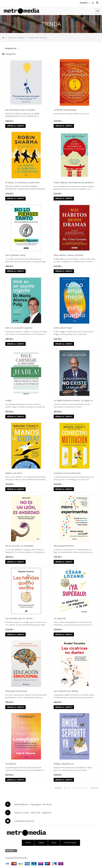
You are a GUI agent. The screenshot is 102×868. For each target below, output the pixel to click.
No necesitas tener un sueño (20, 110)
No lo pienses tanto (16, 255)
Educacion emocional (16, 691)
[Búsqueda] (97, 47)
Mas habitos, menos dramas (68, 255)
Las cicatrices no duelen (66, 691)
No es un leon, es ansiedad (19, 546)
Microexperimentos (64, 546)
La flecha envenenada (65, 110)
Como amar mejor (63, 328)
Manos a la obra (14, 473)
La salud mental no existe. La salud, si (73, 400)
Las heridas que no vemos (19, 618)
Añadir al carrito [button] (15, 126)
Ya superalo (60, 618)
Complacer (11, 764)
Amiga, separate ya (64, 764)
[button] (12, 48)
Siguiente (94, 788)
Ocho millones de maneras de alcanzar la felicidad (74, 183)
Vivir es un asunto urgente (19, 328)
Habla (8, 400)
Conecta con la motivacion (67, 473)
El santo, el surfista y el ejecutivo (23, 182)
